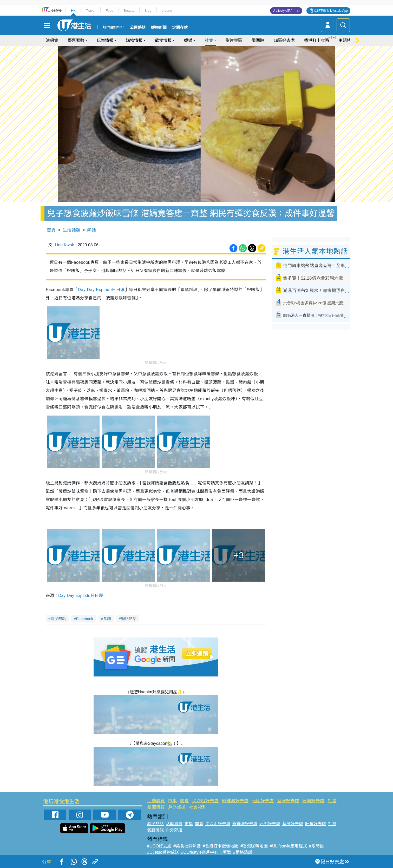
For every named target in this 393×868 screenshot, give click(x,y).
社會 (209, 40)
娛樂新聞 (159, 28)
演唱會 (52, 40)
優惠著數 (76, 40)
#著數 (226, 852)
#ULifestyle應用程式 (288, 846)
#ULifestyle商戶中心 (200, 852)
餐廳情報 (156, 807)
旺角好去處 (313, 801)
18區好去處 (284, 40)
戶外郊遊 (177, 807)
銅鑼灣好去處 (235, 801)
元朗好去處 (263, 801)
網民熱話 (58, 619)
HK (73, 11)
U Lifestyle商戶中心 (286, 11)
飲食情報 (163, 40)
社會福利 (198, 807)
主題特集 (347, 40)
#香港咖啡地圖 (254, 846)
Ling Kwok (64, 245)
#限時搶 (316, 846)
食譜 (107, 619)
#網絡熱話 (243, 852)
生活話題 (71, 230)
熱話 (91, 230)
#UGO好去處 (159, 846)
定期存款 (180, 28)
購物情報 (134, 40)
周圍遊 (258, 40)
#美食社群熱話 (187, 846)
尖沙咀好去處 (205, 801)
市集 (172, 801)
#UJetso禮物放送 (163, 852)
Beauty (129, 11)
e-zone (167, 11)
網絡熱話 (129, 619)
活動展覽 (156, 801)
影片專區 (234, 40)
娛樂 (188, 40)
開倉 (185, 801)
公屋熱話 (138, 28)
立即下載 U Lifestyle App (331, 11)
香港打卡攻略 (317, 40)
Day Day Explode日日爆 (101, 290)
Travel (91, 11)
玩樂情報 (105, 40)
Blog (148, 11)
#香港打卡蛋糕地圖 (221, 846)
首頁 (51, 230)
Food (109, 11)
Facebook (85, 619)
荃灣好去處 (288, 801)
